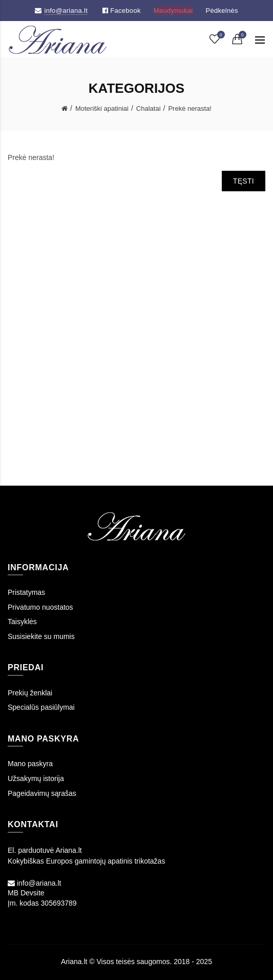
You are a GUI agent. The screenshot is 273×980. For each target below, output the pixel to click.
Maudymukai (173, 11)
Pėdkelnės (222, 11)
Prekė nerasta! (190, 108)
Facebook (122, 11)
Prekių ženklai (30, 693)
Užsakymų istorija (36, 778)
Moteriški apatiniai (102, 108)
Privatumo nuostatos (40, 607)
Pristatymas (26, 592)
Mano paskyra (30, 764)
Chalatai (149, 108)
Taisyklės (22, 622)
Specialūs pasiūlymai (41, 707)
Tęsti (244, 181)
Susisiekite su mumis (41, 636)
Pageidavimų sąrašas (42, 793)
